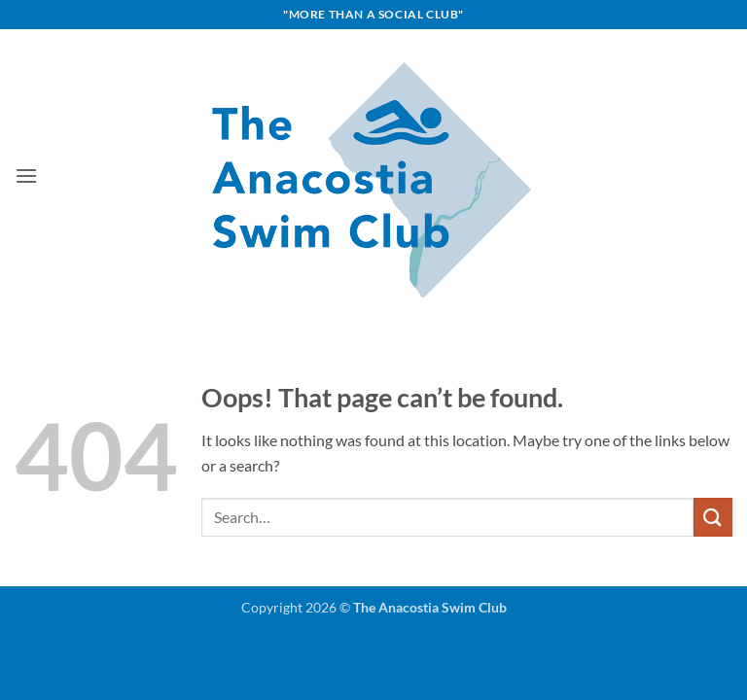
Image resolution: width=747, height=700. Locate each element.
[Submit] (713, 517)
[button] (26, 175)
